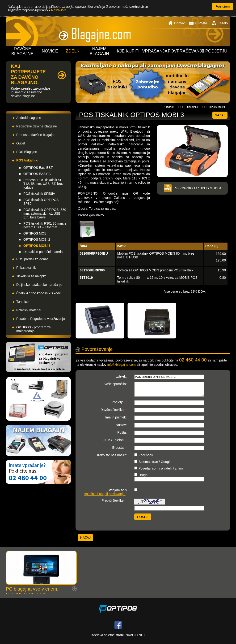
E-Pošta (198, 23)
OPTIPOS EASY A (37, 174)
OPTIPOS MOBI (35, 233)
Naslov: (121, 425)
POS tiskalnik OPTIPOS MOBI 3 (192, 188)
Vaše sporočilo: (116, 384)
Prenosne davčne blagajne (36, 135)
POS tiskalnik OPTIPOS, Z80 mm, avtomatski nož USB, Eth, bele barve (45, 213)
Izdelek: (121, 376)
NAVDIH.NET (135, 635)
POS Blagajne (27, 152)
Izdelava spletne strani (107, 635)
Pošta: (122, 432)
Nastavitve (59, 10)
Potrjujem (222, 6)
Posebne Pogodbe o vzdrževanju (40, 319)
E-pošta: (120, 448)
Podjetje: (119, 402)
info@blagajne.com (122, 365)
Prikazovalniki (26, 268)
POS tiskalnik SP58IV (39, 194)
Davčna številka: (114, 410)
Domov (176, 23)
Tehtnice (22, 302)
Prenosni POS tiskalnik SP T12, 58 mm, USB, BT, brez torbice (43, 184)
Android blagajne (29, 118)
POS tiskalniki (27, 160)
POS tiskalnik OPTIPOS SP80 (41, 202)
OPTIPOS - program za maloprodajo (33, 329)
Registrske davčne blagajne (37, 126)
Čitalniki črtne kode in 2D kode (39, 293)
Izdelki (170, 107)
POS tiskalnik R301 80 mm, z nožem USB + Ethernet (45, 225)
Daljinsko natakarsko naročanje (39, 285)
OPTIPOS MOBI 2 (37, 239)
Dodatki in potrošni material (43, 252)
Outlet (21, 143)
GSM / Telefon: (115, 440)
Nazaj (220, 115)
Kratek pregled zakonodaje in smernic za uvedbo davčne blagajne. (31, 92)
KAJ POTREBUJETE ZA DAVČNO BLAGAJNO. (28, 74)
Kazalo (220, 23)
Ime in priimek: (116, 417)
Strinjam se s (105, 492)
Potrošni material (29, 310)
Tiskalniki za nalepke (32, 276)
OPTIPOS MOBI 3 (37, 246)
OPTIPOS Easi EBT (38, 168)
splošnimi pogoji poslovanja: (105, 494)
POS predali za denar (32, 259)
